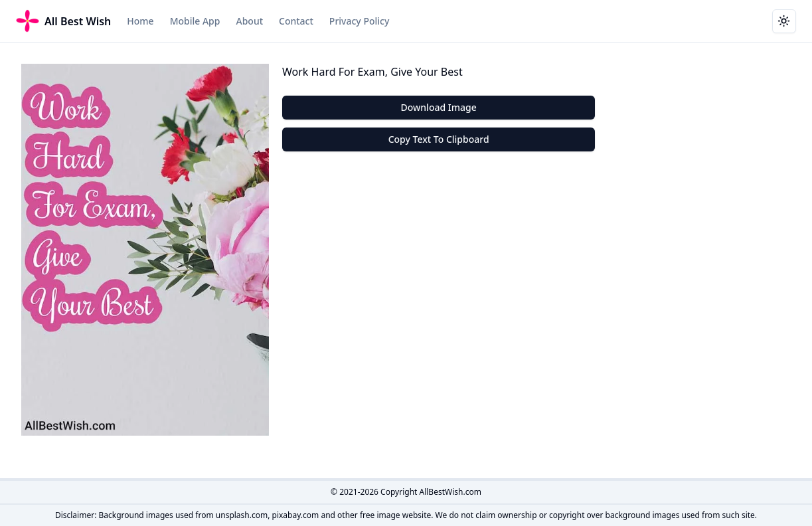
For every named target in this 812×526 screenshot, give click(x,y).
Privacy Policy (359, 21)
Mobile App (195, 21)
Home (140, 21)
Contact (296, 21)
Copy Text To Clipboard (439, 139)
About (249, 21)
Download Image (439, 107)
